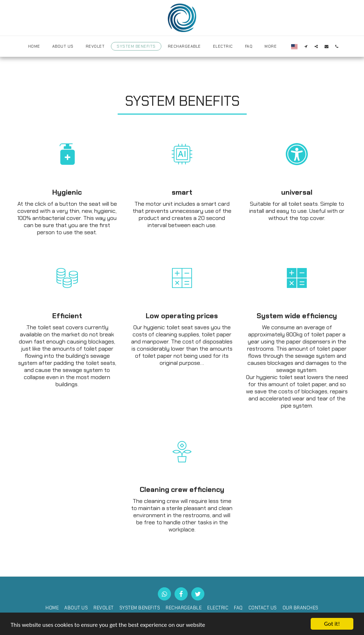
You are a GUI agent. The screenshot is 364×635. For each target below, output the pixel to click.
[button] (306, 46)
